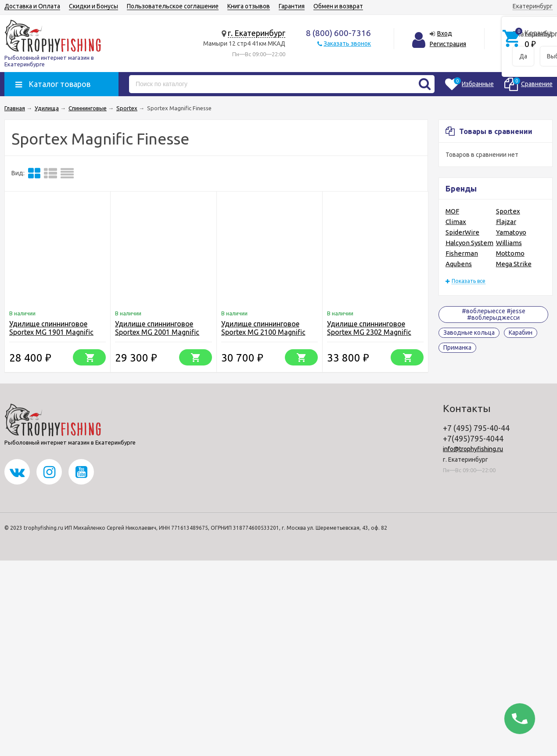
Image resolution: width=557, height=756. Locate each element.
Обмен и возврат (338, 6)
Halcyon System (469, 243)
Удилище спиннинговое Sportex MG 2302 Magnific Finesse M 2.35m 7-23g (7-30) (374, 332)
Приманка (457, 347)
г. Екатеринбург (257, 33)
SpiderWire (462, 232)
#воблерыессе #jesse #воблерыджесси (494, 314)
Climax (456, 222)
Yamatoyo (511, 232)
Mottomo (510, 253)
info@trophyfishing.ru (473, 449)
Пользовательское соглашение (173, 6)
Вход (445, 33)
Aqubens (459, 264)
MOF (452, 211)
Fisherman (462, 253)
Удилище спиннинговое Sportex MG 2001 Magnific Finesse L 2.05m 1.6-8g (157, 332)
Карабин (521, 333)
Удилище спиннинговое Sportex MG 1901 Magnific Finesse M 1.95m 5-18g (51, 332)
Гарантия (292, 6)
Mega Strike (514, 264)
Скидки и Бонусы (93, 6)
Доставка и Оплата (32, 6)
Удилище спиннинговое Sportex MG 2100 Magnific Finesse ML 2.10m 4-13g (263, 332)
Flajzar (506, 222)
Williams (509, 243)
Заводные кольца (469, 333)
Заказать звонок (347, 43)
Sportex (508, 211)
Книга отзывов (249, 6)
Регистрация (448, 44)
